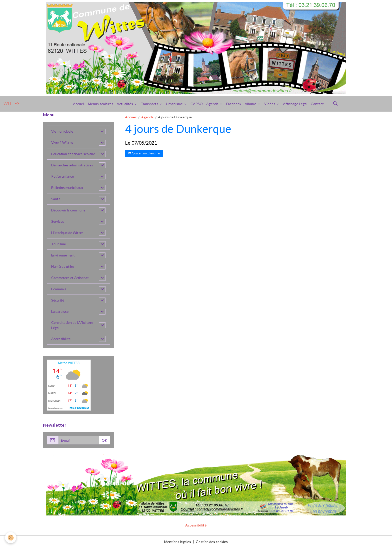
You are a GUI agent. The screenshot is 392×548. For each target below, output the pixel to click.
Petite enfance (63, 177)
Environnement (63, 255)
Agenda (213, 104)
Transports (150, 104)
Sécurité (58, 300)
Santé (56, 199)
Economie (59, 289)
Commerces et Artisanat (70, 278)
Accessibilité (61, 339)
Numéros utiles (63, 267)
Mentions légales (178, 542)
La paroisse (60, 312)
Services (58, 222)
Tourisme (59, 244)
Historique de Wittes (68, 233)
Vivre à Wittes (62, 143)
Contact (317, 104)
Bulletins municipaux (67, 188)
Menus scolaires (101, 104)
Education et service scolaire (74, 154)
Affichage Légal (295, 104)
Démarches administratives (72, 165)
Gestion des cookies (212, 542)
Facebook (234, 104)
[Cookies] (11, 538)
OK (104, 440)
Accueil (79, 104)
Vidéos (270, 104)
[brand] (11, 104)
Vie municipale (62, 131)
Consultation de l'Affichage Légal (72, 325)
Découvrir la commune (68, 210)
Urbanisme (175, 104)
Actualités (125, 104)
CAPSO (197, 104)
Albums (251, 104)
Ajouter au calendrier (144, 153)
